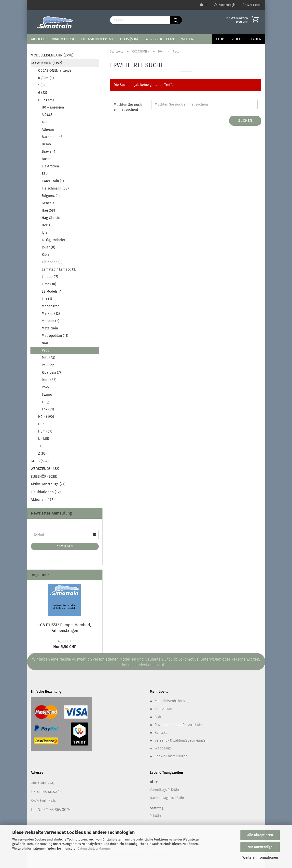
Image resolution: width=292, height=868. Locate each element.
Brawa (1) (49, 152)
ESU (45, 174)
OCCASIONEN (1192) (97, 39)
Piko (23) (49, 358)
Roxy (45, 387)
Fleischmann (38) (55, 188)
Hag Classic (51, 218)
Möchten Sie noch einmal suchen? (128, 107)
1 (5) (41, 85)
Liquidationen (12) (46, 492)
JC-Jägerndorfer (54, 240)
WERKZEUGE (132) (160, 39)
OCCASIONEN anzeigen (56, 71)
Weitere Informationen (260, 858)
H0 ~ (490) (46, 417)
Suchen (245, 121)
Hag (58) (48, 210)
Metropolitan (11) (55, 336)
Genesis (48, 203)
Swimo (47, 395)
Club (220, 39)
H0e (41, 424)
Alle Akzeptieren (260, 835)
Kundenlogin (225, 5)
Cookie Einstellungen (171, 756)
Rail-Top (48, 365)
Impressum (163, 709)
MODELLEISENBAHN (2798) (53, 39)
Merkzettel (252, 5)
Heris (46, 225)
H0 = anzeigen (53, 107)
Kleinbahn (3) (52, 262)
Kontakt (161, 733)
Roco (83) (49, 380)
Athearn (48, 129)
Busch (47, 159)
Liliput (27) (50, 277)
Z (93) (42, 454)
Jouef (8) (49, 247)
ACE (45, 122)
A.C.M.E (47, 115)
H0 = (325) (46, 100)
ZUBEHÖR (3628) (44, 476)
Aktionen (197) (43, 500)
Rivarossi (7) (51, 373)
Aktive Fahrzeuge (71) (48, 484)
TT (40, 446)
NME (45, 343)
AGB (158, 717)
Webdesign (163, 748)
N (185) (44, 439)
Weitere (188, 39)
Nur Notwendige (260, 847)
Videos (237, 39)
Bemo (46, 144)
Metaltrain (50, 328)
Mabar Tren (51, 306)
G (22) (43, 93)
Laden (256, 39)
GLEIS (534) (129, 39)
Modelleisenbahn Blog (172, 701)
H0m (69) (45, 431)
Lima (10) (49, 284)
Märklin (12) (51, 314)
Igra (45, 233)
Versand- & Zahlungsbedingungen (181, 740)
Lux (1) (47, 299)
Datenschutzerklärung (94, 848)
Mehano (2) (51, 321)
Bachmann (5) (53, 137)
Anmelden (65, 546)
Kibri (45, 255)
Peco (46, 350)
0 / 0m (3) (46, 78)
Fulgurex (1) (51, 196)
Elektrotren (50, 166)
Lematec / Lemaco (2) (59, 269)
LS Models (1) (52, 292)
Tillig (45, 402)
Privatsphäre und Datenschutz (178, 725)
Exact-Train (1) (53, 181)
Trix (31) (48, 409)
